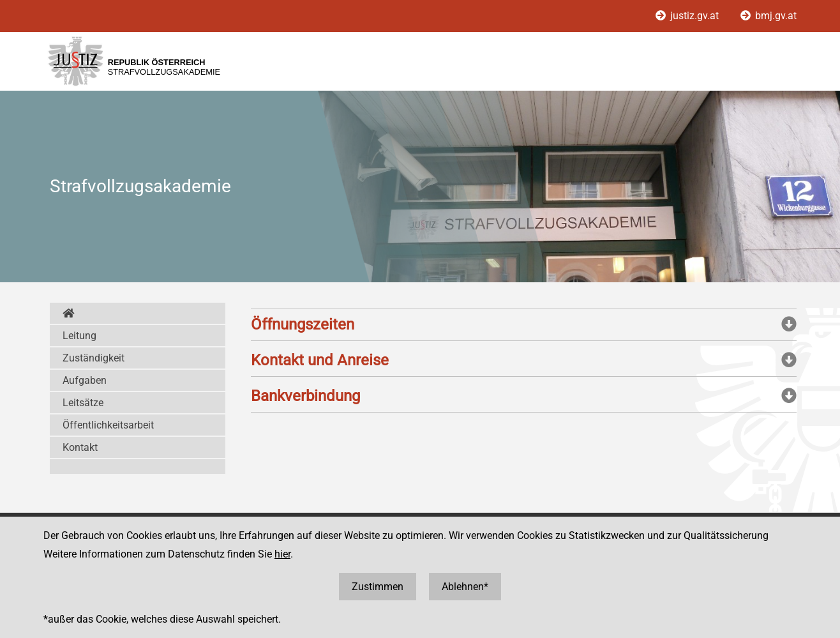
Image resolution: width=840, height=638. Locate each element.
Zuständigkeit (94, 358)
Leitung (79, 336)
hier (282, 554)
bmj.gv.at (769, 16)
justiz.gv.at (688, 16)
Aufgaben (85, 380)
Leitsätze (83, 403)
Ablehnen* (465, 587)
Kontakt (80, 447)
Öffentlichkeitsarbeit (108, 425)
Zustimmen (378, 587)
